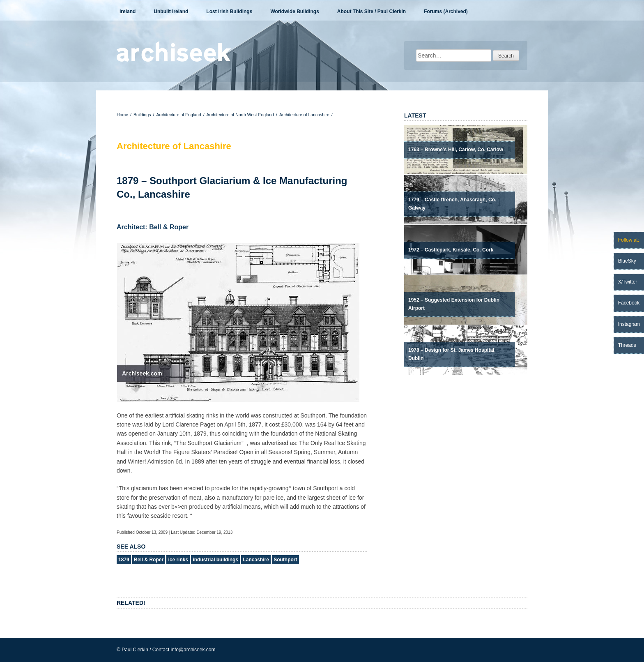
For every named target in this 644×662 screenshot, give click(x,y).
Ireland (128, 12)
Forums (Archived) (446, 12)
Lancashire (256, 560)
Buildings (142, 115)
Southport (285, 560)
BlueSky (627, 261)
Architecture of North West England (240, 115)
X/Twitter (628, 282)
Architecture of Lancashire (304, 115)
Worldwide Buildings (294, 12)
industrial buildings (215, 560)
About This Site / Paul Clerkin (371, 12)
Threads (627, 345)
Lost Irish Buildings (229, 12)
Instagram (629, 324)
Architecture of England (178, 115)
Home (122, 115)
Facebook (629, 303)
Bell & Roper (149, 560)
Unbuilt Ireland (171, 12)
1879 (124, 560)
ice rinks (178, 560)
